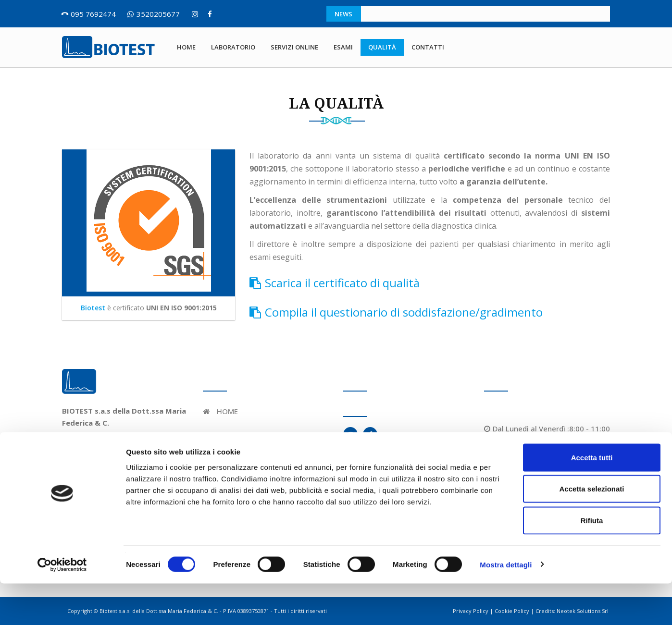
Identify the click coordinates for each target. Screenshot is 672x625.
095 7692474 (93, 14)
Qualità (382, 47)
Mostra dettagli (506, 606)
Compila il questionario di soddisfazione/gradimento (396, 312)
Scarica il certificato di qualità (335, 283)
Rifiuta (592, 562)
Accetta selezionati (591, 531)
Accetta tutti (592, 499)
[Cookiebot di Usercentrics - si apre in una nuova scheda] (62, 606)
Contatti (428, 47)
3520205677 (158, 14)
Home (186, 47)
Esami (343, 47)
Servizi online (294, 47)
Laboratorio (233, 47)
